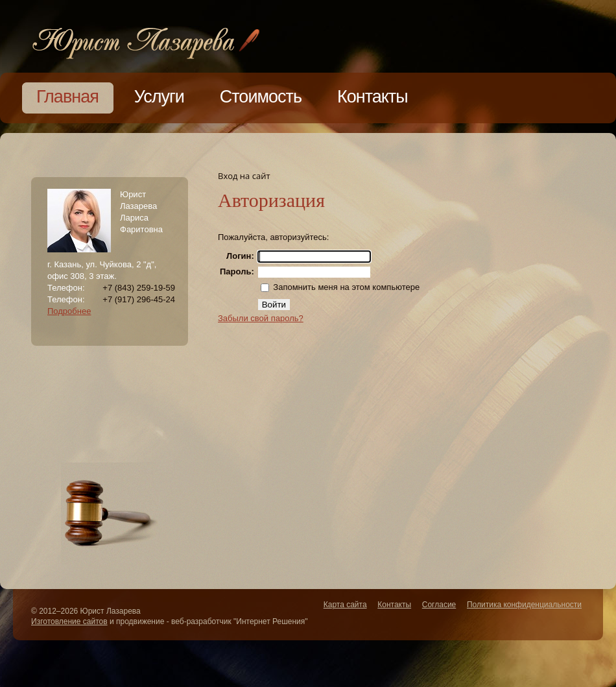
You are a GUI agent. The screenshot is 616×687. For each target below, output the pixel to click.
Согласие (439, 605)
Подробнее (69, 311)
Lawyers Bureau (146, 42)
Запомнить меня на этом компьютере (345, 287)
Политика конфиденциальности (524, 605)
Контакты (394, 605)
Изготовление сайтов (69, 621)
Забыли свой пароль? (261, 318)
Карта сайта (345, 605)
